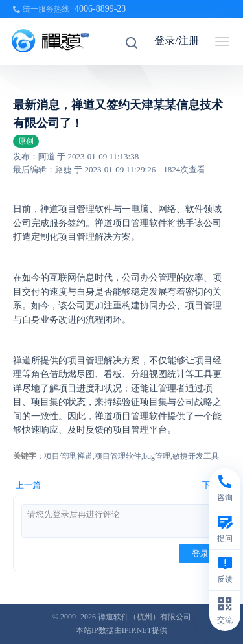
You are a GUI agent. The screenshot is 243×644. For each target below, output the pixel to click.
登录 (200, 554)
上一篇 (28, 485)
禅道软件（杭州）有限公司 (145, 617)
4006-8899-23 (100, 9)
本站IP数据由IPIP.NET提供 (121, 630)
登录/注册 (176, 40)
